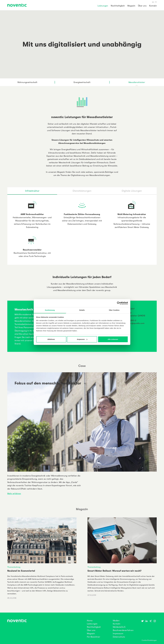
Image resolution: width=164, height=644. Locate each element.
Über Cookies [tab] (114, 310)
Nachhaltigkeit (118, 6)
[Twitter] (142, 621)
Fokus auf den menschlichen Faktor (48, 383)
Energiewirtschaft (82, 82)
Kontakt (153, 6)
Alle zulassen (113, 339)
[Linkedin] (147, 621)
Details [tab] (82, 310)
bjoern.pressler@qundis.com (131, 323)
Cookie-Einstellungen (149, 640)
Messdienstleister (137, 82)
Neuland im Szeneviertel (21, 571)
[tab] (32, 191)
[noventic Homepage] (17, 5)
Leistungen (103, 6)
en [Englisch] (156, 2)
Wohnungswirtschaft (27, 82)
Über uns (142, 6)
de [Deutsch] (153, 2)
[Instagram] (155, 621)
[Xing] (151, 621)
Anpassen (82, 339)
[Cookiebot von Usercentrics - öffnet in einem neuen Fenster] (119, 303)
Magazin (131, 6)
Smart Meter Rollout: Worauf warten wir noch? (114, 571)
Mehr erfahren (14, 493)
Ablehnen (51, 339)
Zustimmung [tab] (50, 310)
